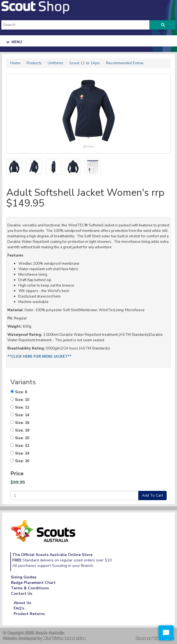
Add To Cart (152, 495)
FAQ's (19, 608)
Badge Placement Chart (33, 583)
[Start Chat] (166, 633)
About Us (22, 603)
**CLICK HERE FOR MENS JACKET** (39, 357)
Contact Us (22, 594)
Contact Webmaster (155, 638)
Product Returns (29, 614)
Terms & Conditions (30, 588)
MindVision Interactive (64, 638)
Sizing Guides (24, 577)
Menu (14, 42)
